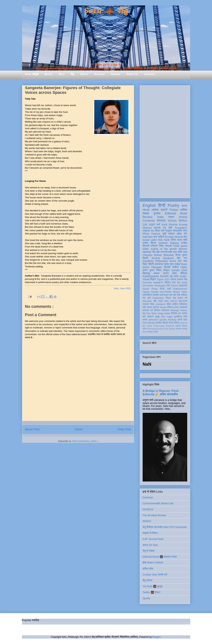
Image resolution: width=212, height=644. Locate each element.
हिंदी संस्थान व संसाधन (153, 563)
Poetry (174, 205)
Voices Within (177, 221)
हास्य (166, 301)
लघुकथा (146, 231)
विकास (177, 323)
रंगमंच (171, 323)
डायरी (180, 320)
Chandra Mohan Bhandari (158, 255)
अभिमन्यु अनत (173, 307)
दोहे (155, 301)
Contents (149, 221)
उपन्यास (146, 310)
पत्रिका (184, 326)
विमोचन (157, 310)
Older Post (124, 429)
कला (174, 283)
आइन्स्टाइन (164, 295)
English (149, 205)
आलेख (155, 210)
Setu (62, 74)
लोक (145, 307)
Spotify (147, 598)
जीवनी (151, 264)
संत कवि (147, 298)
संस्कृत (166, 270)
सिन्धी (162, 289)
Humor (184, 310)
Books (49, 74)
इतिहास (168, 283)
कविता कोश (148, 569)
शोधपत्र (161, 221)
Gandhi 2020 (179, 270)
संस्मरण (154, 246)
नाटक (160, 301)
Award (146, 289)
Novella (164, 276)
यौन (144, 317)
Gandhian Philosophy (155, 261)
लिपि (185, 317)
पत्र (180, 261)
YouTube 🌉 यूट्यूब (153, 586)
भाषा (185, 261)
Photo (155, 289)
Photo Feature (151, 234)
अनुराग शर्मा (154, 224)
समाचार (169, 246)
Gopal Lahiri (150, 240)
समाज (145, 320)
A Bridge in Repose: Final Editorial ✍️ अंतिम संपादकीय (161, 392)
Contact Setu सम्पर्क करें (155, 575)
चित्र (145, 264)
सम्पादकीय (177, 231)
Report (177, 292)
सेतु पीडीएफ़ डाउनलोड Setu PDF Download (165, 527)
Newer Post (32, 429)
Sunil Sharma (169, 224)
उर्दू (171, 276)
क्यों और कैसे (175, 295)
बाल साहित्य (159, 237)
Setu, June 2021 (122, 288)
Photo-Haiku (159, 326)
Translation (181, 228)
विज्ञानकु (146, 273)
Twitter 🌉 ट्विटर (152, 592)
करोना (166, 273)
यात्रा (176, 276)
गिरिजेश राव (176, 313)
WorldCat (148, 509)
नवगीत (184, 313)
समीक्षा (184, 210)
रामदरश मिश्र (149, 304)
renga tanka (164, 313)
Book (184, 213)
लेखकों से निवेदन (150, 533)
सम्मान (157, 273)
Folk (145, 323)
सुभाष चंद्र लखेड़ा (172, 264)
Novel (173, 261)
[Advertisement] (165, 141)
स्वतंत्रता (165, 310)
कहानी (164, 210)
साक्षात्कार (147, 252)
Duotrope (148, 497)
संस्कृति (156, 295)
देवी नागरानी (162, 252)
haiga (170, 317)
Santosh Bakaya (169, 243)
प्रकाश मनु (160, 228)
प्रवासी (167, 267)
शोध (185, 237)
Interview (148, 237)
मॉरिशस (184, 295)
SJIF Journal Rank (153, 539)
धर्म (152, 310)
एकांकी (178, 326)
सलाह (150, 307)
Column (174, 286)
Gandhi (155, 292)
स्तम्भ (171, 217)
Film (163, 317)
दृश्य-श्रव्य (183, 301)
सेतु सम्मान (178, 298)
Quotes (163, 320)
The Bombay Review (154, 515)
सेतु (72, 74)
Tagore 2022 (163, 279)
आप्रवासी (183, 307)
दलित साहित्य (172, 304)
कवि (170, 228)
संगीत (145, 329)
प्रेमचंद (173, 279)
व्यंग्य (185, 231)
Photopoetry (153, 329)
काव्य (184, 206)
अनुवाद (168, 231)
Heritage (175, 310)
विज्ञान (153, 279)
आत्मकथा (159, 264)
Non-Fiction (166, 292)
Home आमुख (32, 74)
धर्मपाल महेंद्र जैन (178, 234)
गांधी (168, 286)
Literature (160, 304)
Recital (151, 323)
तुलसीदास (178, 317)
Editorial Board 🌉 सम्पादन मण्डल (160, 557)
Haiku (184, 267)
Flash (176, 246)
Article (183, 217)
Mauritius (147, 301)
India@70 (158, 283)
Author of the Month (164, 249)
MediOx (147, 521)
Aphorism (153, 320)
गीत (154, 252)
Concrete (147, 283)
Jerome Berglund (162, 258)
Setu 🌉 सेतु (106, 11)
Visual (163, 307)
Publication (158, 298)
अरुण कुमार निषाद (152, 270)
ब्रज (185, 320)
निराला (168, 298)
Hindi (146, 210)
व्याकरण (150, 317)
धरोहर (145, 243)
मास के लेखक (148, 332)
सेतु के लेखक (149, 551)
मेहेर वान (182, 258)
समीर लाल (182, 252)
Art (152, 231)
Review (148, 217)
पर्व (186, 298)
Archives (150, 74)
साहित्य (176, 267)
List (145, 224)
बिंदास (153, 243)
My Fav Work (150, 313)
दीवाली (165, 323)
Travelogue (160, 286)
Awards (116, 74)
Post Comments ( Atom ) (85, 441)
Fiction (174, 210)
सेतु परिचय (148, 580)
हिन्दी (162, 205)
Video (184, 292)
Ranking (172, 320)
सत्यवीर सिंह (182, 279)
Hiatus (84, 74)
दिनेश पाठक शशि (179, 240)
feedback (170, 326)
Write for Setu (150, 545)
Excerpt (169, 237)
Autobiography (151, 276)
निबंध (161, 246)
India (160, 217)
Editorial (170, 213)
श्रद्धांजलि (183, 286)
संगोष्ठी (155, 332)
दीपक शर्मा (160, 231)
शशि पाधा (172, 252)
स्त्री (169, 289)
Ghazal (179, 237)
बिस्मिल (184, 273)
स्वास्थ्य (156, 307)
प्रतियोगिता (147, 295)
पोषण (175, 273)
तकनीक (159, 323)
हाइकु (157, 317)
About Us (132, 74)
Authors (99, 74)
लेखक (146, 213)
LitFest (174, 301)
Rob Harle (164, 240)
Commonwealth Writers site (158, 503)
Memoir (183, 249)
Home (79, 429)
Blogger (156, 637)
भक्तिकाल (183, 304)
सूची (164, 234)
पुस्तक (157, 213)
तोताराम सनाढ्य (181, 329)
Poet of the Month (167, 329)
